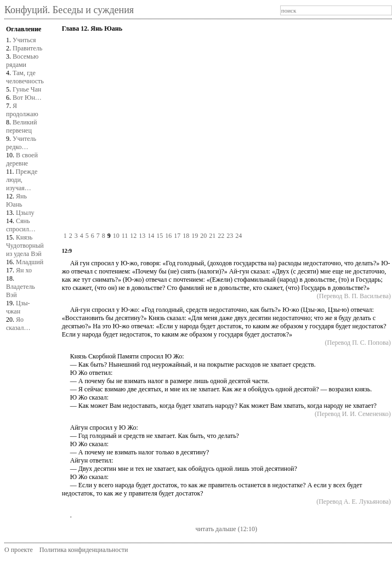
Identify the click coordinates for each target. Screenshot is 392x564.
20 (203, 236)
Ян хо (24, 270)
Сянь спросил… (21, 225)
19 (195, 236)
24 (238, 236)
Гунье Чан (27, 89)
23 (230, 236)
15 (160, 236)
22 (221, 236)
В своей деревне (22, 159)
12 (133, 236)
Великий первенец (21, 126)
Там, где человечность (25, 77)
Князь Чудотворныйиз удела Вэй (25, 246)
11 (125, 236)
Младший (30, 262)
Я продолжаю (22, 110)
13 (142, 236)
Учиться (24, 40)
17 (177, 236)
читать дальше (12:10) (226, 529)
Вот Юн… (27, 98)
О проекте (19, 550)
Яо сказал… (18, 324)
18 (186, 236)
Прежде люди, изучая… (22, 180)
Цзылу (25, 213)
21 (212, 236)
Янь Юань (16, 200)
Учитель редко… (21, 143)
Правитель (27, 48)
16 (168, 236)
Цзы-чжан (18, 307)
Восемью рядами (22, 61)
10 (116, 236)
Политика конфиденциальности (84, 550)
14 (151, 236)
